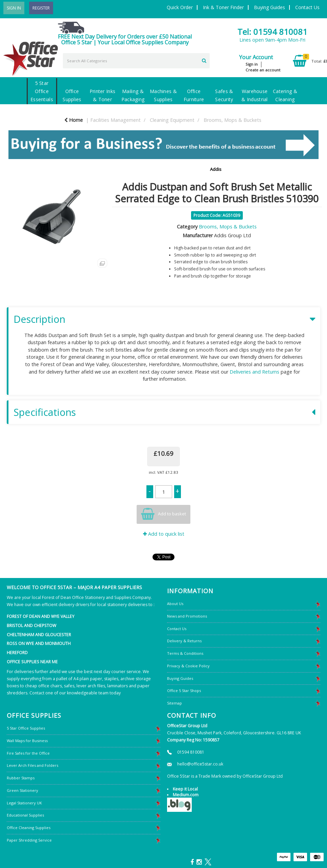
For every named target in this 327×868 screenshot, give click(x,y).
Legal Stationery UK (24, 803)
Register (41, 8)
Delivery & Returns (184, 641)
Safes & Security (224, 95)
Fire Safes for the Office (28, 753)
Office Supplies (72, 95)
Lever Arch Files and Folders (32, 765)
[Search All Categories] (136, 61)
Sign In (14, 8)
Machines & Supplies (163, 95)
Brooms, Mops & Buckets (232, 120)
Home (74, 120)
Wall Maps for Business (27, 741)
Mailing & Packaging (133, 95)
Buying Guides (270, 7)
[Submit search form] (204, 60)
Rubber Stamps (21, 778)
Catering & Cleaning (285, 95)
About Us (175, 604)
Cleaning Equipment (172, 120)
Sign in (252, 64)
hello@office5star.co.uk (200, 764)
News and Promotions (187, 616)
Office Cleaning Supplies (29, 828)
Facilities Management (115, 120)
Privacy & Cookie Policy (188, 666)
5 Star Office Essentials (42, 91)
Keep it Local (185, 789)
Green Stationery (22, 790)
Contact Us (307, 7)
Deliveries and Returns (254, 372)
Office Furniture (194, 95)
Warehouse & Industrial (254, 95)
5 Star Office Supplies (26, 728)
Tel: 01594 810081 (272, 32)
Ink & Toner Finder (223, 7)
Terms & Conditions (185, 653)
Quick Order (180, 7)
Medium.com (186, 795)
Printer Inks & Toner (102, 95)
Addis (216, 169)
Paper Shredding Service (29, 840)
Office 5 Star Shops (184, 691)
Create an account (263, 70)
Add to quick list (164, 534)
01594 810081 (191, 752)
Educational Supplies (25, 815)
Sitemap (174, 703)
